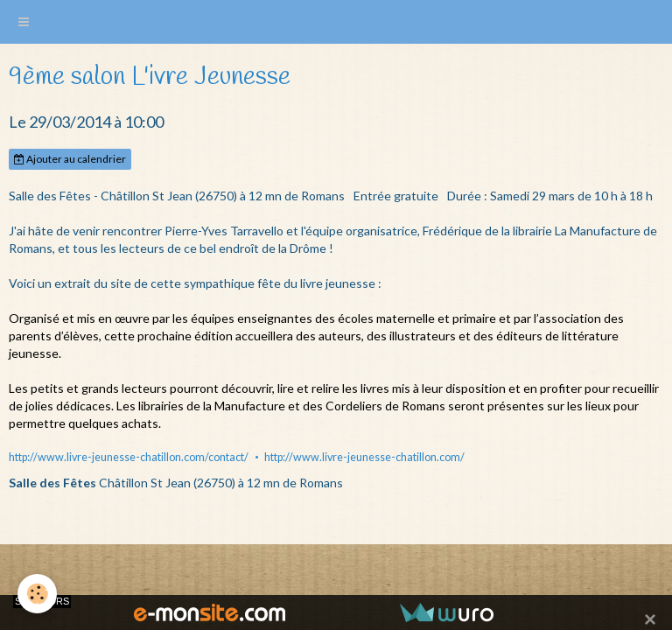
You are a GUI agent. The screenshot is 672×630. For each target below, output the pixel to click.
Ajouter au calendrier (70, 159)
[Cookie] (37, 594)
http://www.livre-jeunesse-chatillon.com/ (364, 457)
